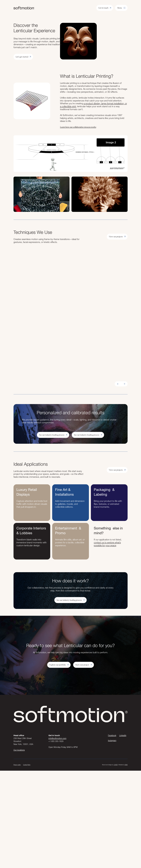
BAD (126, 765)
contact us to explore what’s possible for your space (107, 544)
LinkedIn (123, 735)
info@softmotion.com (57, 738)
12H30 (116, 765)
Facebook (112, 735)
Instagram (112, 740)
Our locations (19, 750)
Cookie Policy (27, 765)
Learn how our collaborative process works (78, 127)
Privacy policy (17, 765)
